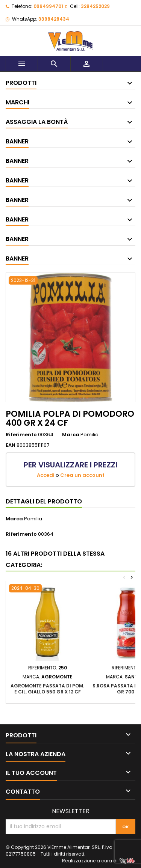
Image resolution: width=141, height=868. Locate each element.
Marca (71, 435)
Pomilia (33, 519)
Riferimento (21, 435)
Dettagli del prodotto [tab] (44, 501)
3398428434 (54, 19)
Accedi (46, 475)
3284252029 (95, 6)
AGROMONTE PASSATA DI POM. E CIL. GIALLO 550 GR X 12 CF (47, 689)
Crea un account (82, 475)
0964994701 (48, 6)
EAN (11, 445)
